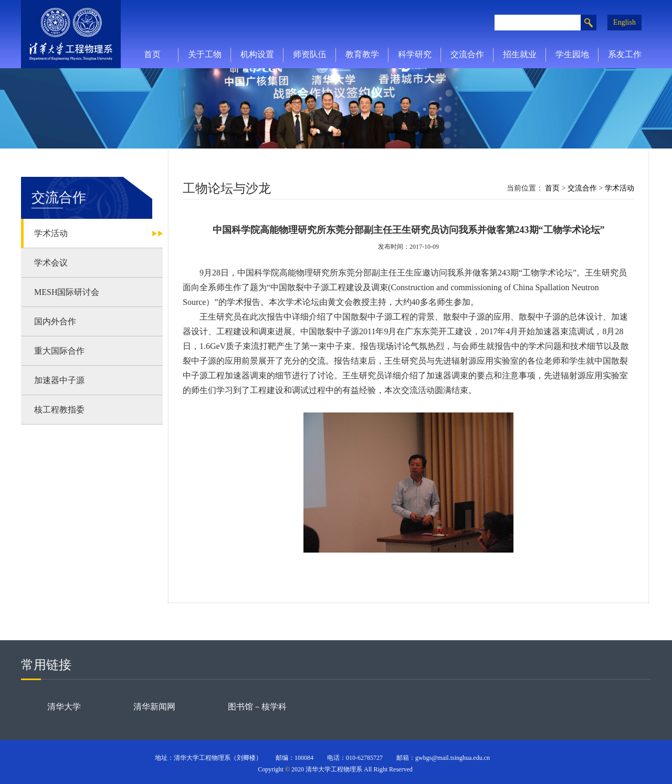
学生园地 (572, 54)
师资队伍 (310, 54)
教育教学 (362, 54)
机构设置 (257, 54)
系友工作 (625, 54)
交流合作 (467, 54)
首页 (152, 54)
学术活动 (619, 188)
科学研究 (415, 54)
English (624, 22)
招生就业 (520, 54)
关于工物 (205, 54)
